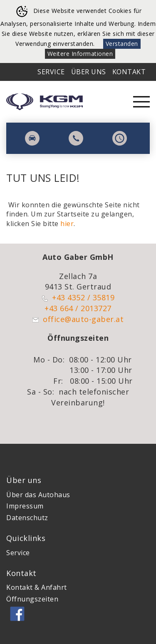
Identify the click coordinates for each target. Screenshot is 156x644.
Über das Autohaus (38, 495)
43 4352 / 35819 (86, 297)
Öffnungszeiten (32, 599)
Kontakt (129, 72)
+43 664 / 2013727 (78, 308)
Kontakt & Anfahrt (37, 587)
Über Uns (89, 72)
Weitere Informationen (80, 54)
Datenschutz (27, 518)
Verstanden (122, 44)
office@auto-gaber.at (83, 319)
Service (51, 72)
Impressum (25, 506)
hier (67, 224)
